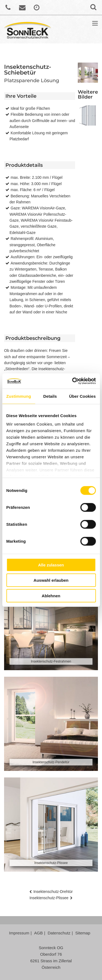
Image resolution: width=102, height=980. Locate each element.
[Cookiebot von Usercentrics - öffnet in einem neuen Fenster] (73, 381)
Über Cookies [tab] (82, 396)
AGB (39, 933)
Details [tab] (50, 396)
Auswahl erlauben (51, 580)
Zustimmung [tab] (19, 396)
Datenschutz (59, 933)
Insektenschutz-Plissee (49, 898)
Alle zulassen (51, 565)
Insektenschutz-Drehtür (53, 892)
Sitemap (83, 933)
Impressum (19, 933)
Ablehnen (51, 596)
